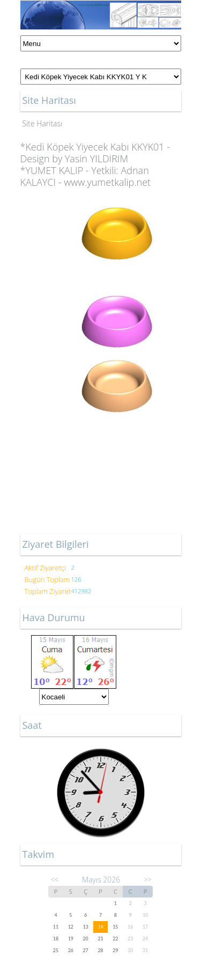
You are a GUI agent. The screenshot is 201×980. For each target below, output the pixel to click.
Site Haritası (43, 123)
